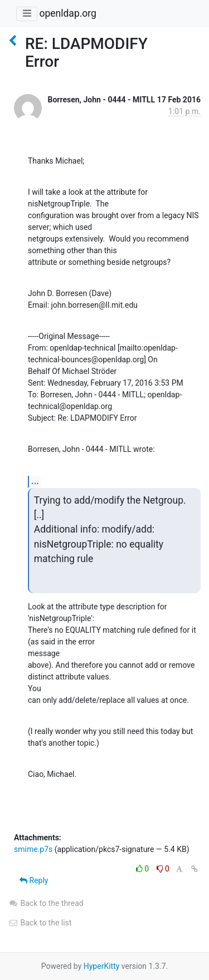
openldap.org (67, 13)
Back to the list (40, 923)
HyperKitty (102, 966)
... (35, 481)
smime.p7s (33, 849)
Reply (34, 880)
